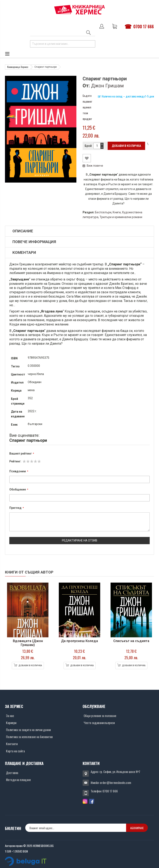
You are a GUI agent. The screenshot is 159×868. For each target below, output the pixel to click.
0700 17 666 (144, 26)
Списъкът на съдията (131, 641)
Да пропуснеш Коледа (79, 641)
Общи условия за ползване (100, 716)
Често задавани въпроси (99, 723)
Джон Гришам (107, 86)
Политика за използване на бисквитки (29, 737)
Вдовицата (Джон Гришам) (28, 643)
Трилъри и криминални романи (121, 217)
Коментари (24, 253)
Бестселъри (103, 212)
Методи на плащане (18, 780)
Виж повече (93, 166)
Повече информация (34, 242)
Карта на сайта (15, 751)
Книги (117, 212)
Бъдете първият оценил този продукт (87, 107)
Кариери (11, 723)
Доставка (12, 773)
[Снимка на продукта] (28, 610)
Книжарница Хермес (18, 67)
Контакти (12, 744)
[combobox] (63, 44)
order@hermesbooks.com (115, 783)
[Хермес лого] (79, 10)
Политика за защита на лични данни (28, 730)
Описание (23, 231)
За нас (10, 716)
